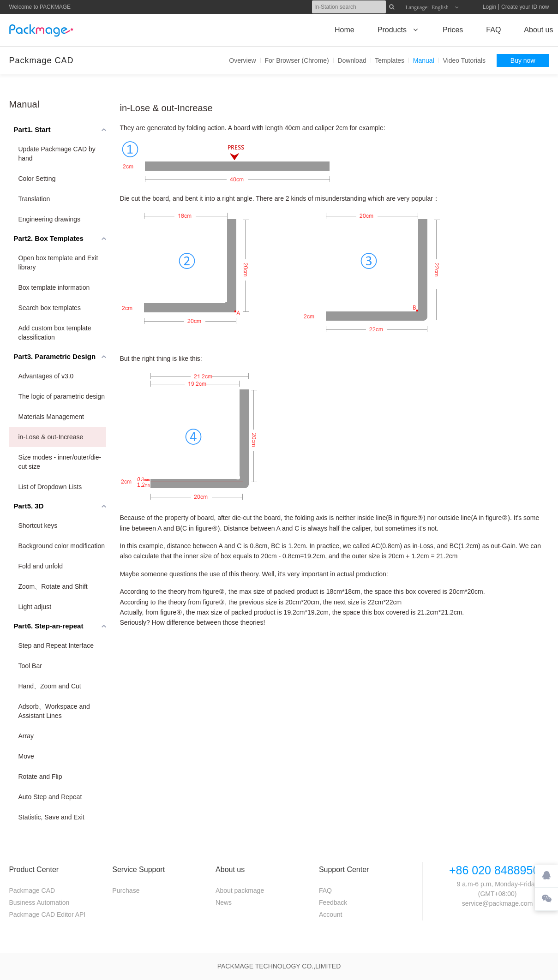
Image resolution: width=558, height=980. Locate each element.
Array (26, 736)
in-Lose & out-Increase (51, 437)
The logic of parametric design (62, 396)
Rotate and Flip (40, 777)
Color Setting (37, 179)
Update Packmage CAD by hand (57, 154)
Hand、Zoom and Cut (50, 686)
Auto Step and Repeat (50, 797)
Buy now (523, 60)
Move (26, 756)
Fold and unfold (41, 566)
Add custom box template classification (55, 333)
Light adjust (35, 607)
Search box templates (50, 308)
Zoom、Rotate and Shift (53, 586)
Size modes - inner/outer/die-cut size (60, 462)
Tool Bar (30, 666)
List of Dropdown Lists (50, 487)
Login (489, 7)
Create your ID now (525, 7)
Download (352, 60)
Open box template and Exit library (58, 263)
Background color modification (62, 546)
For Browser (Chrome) (297, 60)
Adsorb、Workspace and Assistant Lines (54, 711)
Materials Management (51, 417)
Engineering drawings (50, 219)
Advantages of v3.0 (46, 376)
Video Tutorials (464, 60)
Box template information (54, 287)
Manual (424, 60)
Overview (242, 60)
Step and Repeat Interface (56, 645)
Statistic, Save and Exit (51, 817)
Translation (34, 199)
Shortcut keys (38, 526)
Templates (390, 60)
